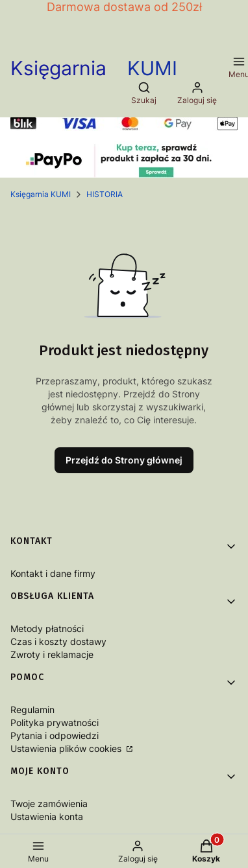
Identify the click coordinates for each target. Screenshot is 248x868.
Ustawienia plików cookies (67, 748)
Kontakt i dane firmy (53, 573)
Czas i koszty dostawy (58, 641)
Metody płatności (47, 628)
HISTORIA (105, 194)
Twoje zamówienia (49, 803)
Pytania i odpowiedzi (55, 735)
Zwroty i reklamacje (52, 654)
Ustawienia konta (47, 816)
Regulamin (32, 710)
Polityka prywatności (55, 722)
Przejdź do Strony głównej (124, 460)
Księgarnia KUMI (41, 194)
